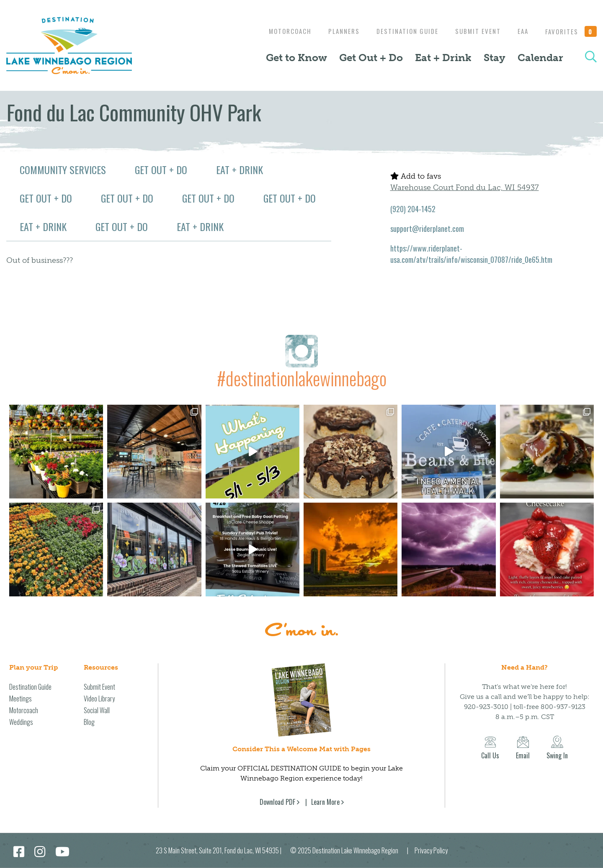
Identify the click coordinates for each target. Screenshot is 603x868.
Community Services (63, 169)
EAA (521, 31)
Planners (336, 31)
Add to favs (416, 176)
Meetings (21, 699)
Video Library (99, 699)
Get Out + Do (371, 58)
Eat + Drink (443, 58)
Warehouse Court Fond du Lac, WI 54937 (465, 187)
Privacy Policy (431, 850)
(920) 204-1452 (413, 209)
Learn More (325, 802)
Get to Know (296, 58)
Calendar (540, 58)
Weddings (21, 722)
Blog (89, 722)
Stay (495, 58)
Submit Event (474, 31)
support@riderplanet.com (427, 229)
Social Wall (97, 710)
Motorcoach (280, 31)
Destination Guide (401, 31)
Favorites (571, 31)
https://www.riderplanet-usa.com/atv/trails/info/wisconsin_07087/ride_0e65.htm (471, 254)
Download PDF (277, 802)
